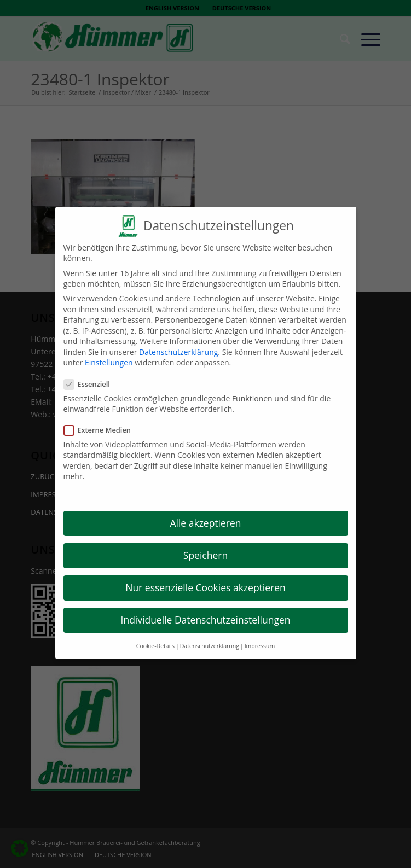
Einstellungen (109, 355)
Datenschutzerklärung (178, 344)
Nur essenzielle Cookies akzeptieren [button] (206, 580)
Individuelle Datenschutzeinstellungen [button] (206, 612)
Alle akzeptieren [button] (205, 515)
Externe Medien (102, 422)
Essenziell (91, 376)
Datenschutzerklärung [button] (210, 638)
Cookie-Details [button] (155, 638)
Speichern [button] (206, 547)
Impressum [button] (260, 638)
